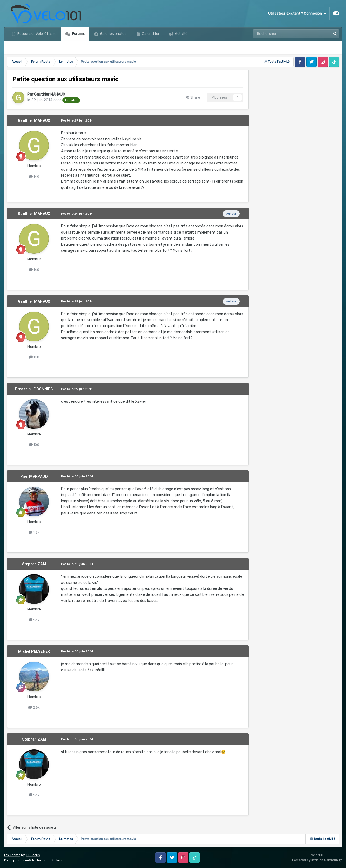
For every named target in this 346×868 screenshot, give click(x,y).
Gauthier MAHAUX (50, 94)
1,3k (34, 532)
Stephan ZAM (34, 564)
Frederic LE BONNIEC (34, 389)
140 (34, 176)
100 (34, 445)
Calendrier (150, 34)
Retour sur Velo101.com (36, 34)
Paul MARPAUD (34, 476)
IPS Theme (12, 855)
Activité (181, 34)
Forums (78, 34)
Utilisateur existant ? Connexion (297, 14)
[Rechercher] (280, 34)
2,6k (34, 707)
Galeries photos (113, 34)
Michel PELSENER (34, 651)
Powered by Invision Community (317, 860)
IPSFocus (33, 855)
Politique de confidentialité (25, 860)
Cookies (57, 860)
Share (193, 97)
